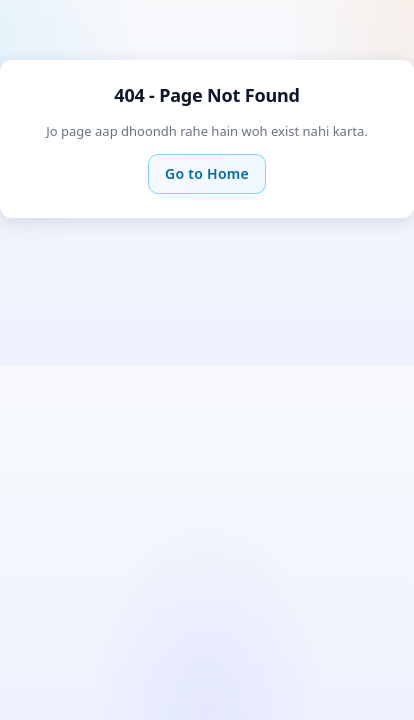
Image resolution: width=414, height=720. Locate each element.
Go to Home (207, 173)
